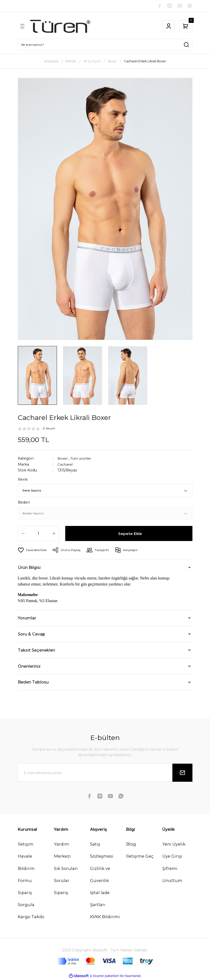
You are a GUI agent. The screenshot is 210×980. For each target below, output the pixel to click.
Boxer (63, 459)
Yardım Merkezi (62, 851)
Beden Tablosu (33, 682)
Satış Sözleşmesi (102, 851)
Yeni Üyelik (174, 845)
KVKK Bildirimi (105, 917)
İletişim (26, 845)
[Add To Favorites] (33, 551)
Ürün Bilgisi (29, 568)
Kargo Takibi (31, 917)
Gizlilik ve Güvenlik (100, 875)
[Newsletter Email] (105, 773)
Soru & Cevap (31, 634)
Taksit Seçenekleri (37, 651)
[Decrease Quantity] (23, 534)
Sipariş (61, 893)
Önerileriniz (29, 667)
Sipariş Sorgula (26, 899)
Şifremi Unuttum (172, 875)
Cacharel (65, 465)
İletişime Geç (140, 857)
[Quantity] (39, 534)
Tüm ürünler (83, 459)
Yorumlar (27, 618)
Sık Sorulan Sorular (66, 875)
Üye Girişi (172, 857)
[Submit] (182, 773)
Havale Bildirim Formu (26, 869)
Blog (131, 845)
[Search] (105, 45)
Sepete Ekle (130, 534)
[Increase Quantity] (54, 534)
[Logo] (60, 27)
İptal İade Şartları (100, 899)
